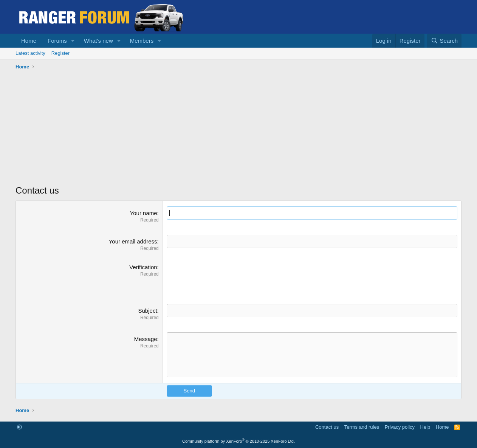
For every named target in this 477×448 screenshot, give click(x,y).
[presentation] (224, 278)
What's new (98, 41)
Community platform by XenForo (239, 441)
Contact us (327, 427)
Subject (148, 311)
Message (146, 339)
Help (425, 427)
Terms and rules (362, 427)
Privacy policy (400, 427)
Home (29, 41)
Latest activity (30, 53)
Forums (57, 41)
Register (60, 53)
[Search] (444, 41)
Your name (144, 213)
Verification (143, 267)
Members (142, 41)
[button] (73, 41)
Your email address (133, 241)
